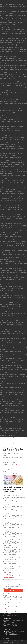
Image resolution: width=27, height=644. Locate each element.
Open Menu (22, 449)
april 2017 (8, 574)
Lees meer (6, 558)
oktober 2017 (9, 571)
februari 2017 (9, 578)
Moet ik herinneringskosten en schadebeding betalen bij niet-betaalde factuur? (13, 489)
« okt (5, 608)
